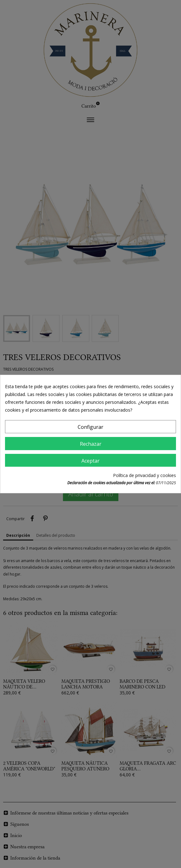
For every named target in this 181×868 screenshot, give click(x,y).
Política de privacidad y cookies (145, 475)
